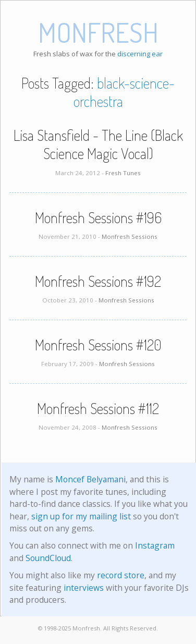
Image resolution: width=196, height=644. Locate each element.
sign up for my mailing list (81, 516)
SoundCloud (48, 558)
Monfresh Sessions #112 (98, 408)
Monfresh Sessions (130, 236)
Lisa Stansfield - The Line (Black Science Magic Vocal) (98, 144)
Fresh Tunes (123, 173)
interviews (84, 588)
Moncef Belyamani (90, 479)
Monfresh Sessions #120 (98, 345)
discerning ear (140, 54)
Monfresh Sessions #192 (98, 281)
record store (121, 575)
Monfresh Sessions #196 (98, 217)
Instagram (155, 545)
